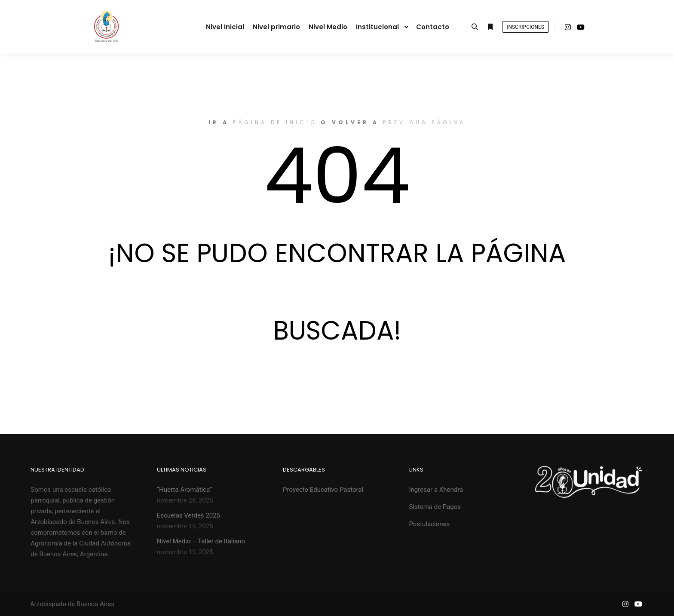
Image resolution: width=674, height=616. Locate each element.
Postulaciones (430, 524)
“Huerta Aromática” (185, 490)
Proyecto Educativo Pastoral (323, 490)
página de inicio (275, 122)
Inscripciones (525, 27)
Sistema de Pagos (435, 507)
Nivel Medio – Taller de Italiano (201, 541)
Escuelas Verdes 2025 (188, 515)
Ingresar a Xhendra (436, 490)
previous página (424, 122)
